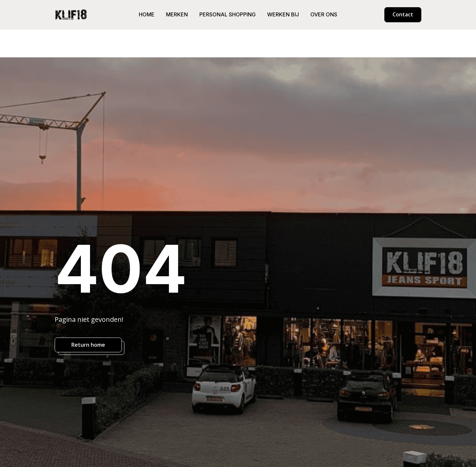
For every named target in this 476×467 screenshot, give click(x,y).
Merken (177, 14)
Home (147, 14)
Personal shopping (228, 14)
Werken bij (283, 14)
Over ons (324, 14)
